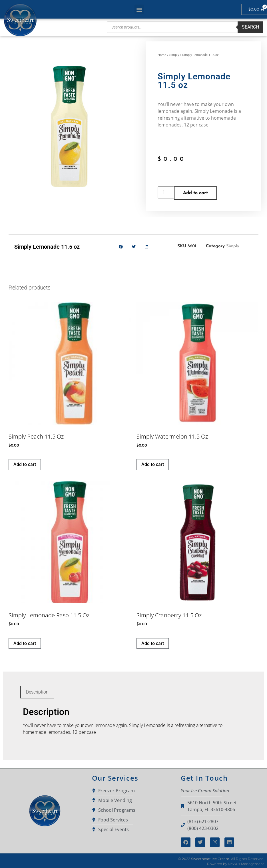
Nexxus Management (246, 864)
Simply (174, 55)
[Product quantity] (166, 192)
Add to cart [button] (25, 464)
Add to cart (195, 193)
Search (250, 27)
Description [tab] (37, 692)
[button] (139, 9)
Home (162, 55)
